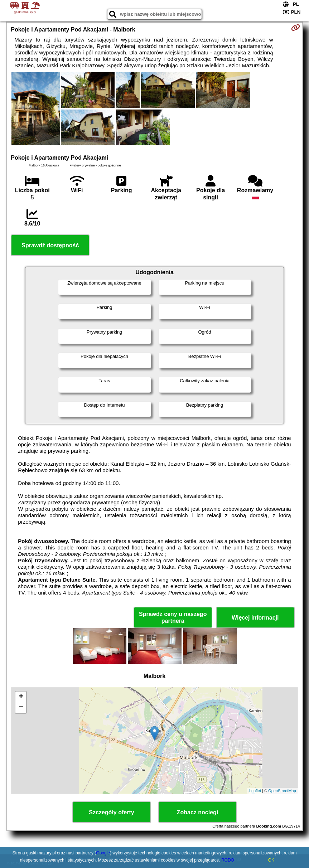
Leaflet (255, 791)
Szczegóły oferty (111, 812)
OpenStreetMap (282, 791)
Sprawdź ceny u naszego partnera (173, 617)
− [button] (21, 708)
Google (103, 853)
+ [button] (21, 697)
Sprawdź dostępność (50, 245)
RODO (228, 860)
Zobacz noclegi (198, 812)
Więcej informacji (255, 618)
